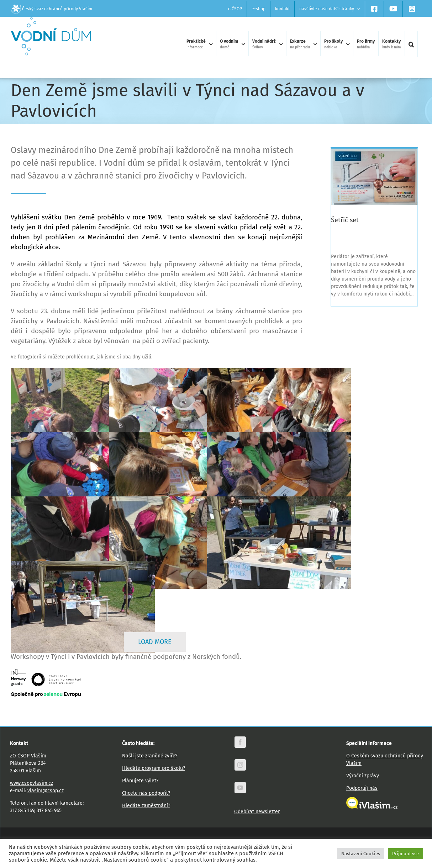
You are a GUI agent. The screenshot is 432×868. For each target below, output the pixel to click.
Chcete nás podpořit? (146, 793)
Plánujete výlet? (140, 781)
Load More (155, 642)
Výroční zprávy (363, 776)
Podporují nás (362, 788)
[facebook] (240, 742)
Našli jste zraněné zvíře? (150, 756)
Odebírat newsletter (257, 812)
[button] (411, 44)
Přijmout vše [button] (405, 854)
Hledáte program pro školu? (154, 768)
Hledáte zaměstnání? (146, 806)
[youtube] (240, 788)
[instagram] (240, 765)
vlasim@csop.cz (46, 791)
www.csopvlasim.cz (31, 783)
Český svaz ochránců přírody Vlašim (51, 9)
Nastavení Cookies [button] (361, 854)
